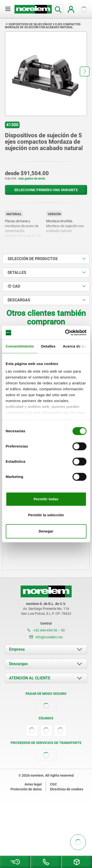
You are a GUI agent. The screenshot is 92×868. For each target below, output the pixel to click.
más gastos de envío (32, 179)
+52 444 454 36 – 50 (46, 630)
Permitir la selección (46, 515)
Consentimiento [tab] (20, 346)
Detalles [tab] (48, 346)
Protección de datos (26, 789)
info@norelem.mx (46, 637)
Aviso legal (33, 784)
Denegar (46, 531)
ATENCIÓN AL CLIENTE (30, 678)
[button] (85, 71)
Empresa (17, 649)
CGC (53, 784)
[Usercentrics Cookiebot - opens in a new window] (66, 333)
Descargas (18, 664)
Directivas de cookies (67, 789)
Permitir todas (46, 499)
